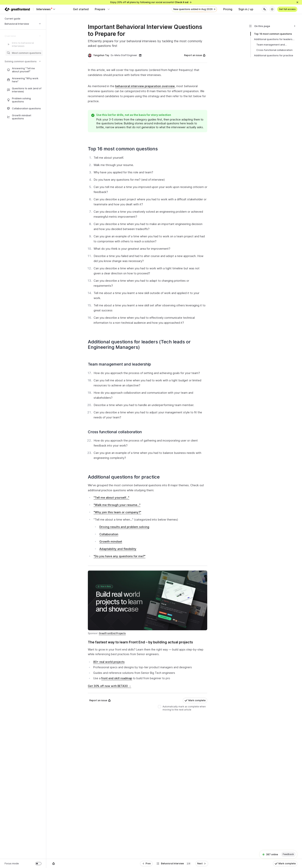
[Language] (264, 9)
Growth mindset (111, 541)
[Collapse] (295, 26)
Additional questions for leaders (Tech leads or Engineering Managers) (139, 344)
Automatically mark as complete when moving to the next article (184, 708)
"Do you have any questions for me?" (120, 556)
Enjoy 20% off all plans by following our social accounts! (151, 2)
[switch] (38, 864)
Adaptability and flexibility (118, 549)
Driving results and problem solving (124, 527)
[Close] (297, 2)
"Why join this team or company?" (117, 512)
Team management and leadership (121, 364)
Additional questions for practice (125, 477)
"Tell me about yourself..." (111, 498)
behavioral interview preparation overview (145, 86)
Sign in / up (246, 9)
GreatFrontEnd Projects (112, 633)
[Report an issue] (54, 864)
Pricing (228, 9)
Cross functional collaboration (117, 432)
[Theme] (272, 9)
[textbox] (148, 668)
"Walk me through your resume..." (117, 505)
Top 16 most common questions (125, 149)
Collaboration (109, 534)
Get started (81, 9)
